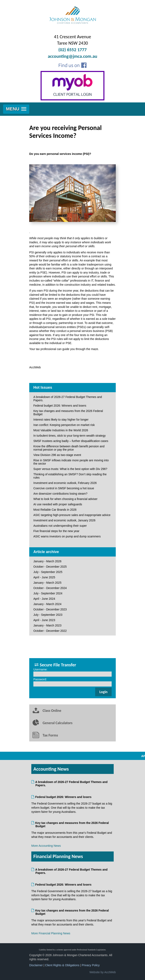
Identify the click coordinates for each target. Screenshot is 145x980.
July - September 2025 (48, 572)
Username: (40, 669)
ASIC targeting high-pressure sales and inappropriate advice (72, 515)
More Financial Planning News (51, 933)
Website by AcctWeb (103, 972)
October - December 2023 (50, 609)
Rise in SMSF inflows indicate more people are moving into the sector (71, 462)
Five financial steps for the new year (56, 531)
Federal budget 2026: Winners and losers (60, 406)
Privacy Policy (91, 965)
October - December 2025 (50, 567)
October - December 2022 (50, 631)
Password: (40, 679)
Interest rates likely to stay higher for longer (61, 420)
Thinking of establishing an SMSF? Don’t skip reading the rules (70, 476)
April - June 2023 (44, 620)
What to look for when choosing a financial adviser (65, 499)
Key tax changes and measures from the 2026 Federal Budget (68, 413)
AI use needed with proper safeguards (58, 504)
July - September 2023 (48, 615)
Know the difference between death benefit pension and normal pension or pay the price (69, 448)
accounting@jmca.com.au (72, 56)
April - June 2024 (44, 599)
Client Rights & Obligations (62, 965)
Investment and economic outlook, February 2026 (65, 483)
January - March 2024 (47, 604)
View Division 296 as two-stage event (57, 455)
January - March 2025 (47, 583)
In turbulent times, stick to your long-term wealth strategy (70, 436)
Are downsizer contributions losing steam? (60, 494)
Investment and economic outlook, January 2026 (64, 520)
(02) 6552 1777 (72, 50)
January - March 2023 (47, 625)
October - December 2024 (50, 588)
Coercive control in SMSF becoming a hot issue (64, 488)
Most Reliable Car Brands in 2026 (55, 510)
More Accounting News (46, 846)
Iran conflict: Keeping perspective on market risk (64, 425)
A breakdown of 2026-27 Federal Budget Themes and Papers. (68, 399)
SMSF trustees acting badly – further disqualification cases (71, 441)
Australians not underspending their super (60, 526)
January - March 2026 (47, 561)
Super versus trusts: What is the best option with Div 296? (70, 469)
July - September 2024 (48, 593)
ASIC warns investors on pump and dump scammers (67, 536)
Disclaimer (36, 965)
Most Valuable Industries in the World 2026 (61, 430)
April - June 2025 (44, 577)
